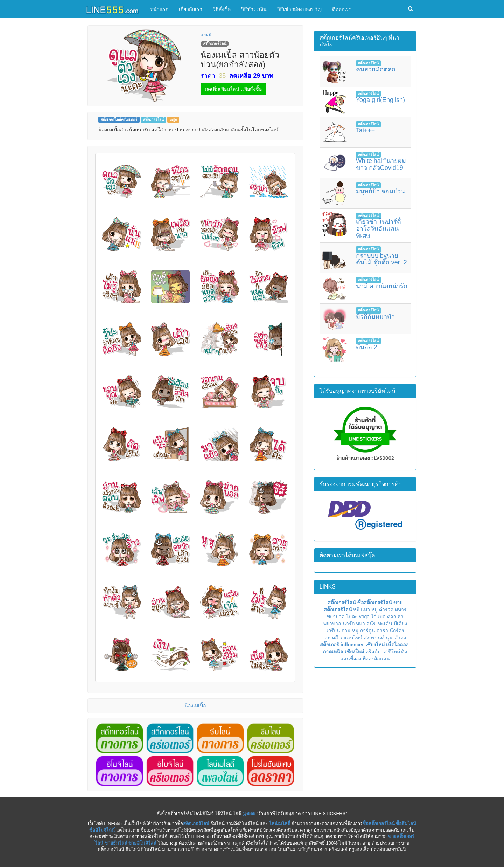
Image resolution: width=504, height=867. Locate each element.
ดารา (382, 631)
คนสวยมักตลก (376, 69)
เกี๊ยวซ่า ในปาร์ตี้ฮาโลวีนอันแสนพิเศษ (379, 229)
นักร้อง (397, 631)
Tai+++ (366, 130)
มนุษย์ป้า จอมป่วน (380, 191)
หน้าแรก (159, 9)
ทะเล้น (385, 624)
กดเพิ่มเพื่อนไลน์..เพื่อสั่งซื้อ (233, 89)
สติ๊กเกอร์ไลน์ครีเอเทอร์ (119, 119)
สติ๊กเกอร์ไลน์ (153, 119)
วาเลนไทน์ (351, 638)
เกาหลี (331, 638)
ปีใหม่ (394, 652)
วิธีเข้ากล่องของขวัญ (299, 9)
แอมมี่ (206, 35)
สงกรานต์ (374, 638)
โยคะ (352, 617)
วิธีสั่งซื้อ (222, 9)
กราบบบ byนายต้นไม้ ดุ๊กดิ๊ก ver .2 (381, 259)
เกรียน (333, 631)
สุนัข (372, 624)
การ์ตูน (368, 631)
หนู (355, 631)
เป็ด (382, 617)
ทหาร (401, 610)
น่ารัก (349, 624)
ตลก (392, 617)
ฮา (401, 617)
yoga (364, 617)
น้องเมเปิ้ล (195, 706)
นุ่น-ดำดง (396, 638)
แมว (365, 610)
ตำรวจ (386, 610)
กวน (346, 631)
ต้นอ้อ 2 (367, 347)
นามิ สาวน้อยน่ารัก (382, 286)
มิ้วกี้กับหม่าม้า (375, 317)
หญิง (173, 119)
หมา (360, 624)
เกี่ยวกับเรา (191, 9)
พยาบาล (336, 617)
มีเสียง (400, 624)
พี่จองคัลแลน (376, 659)
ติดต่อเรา (342, 9)
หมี (356, 610)
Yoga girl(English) (380, 100)
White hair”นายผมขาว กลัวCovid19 (381, 164)
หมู (374, 610)
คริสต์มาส (376, 652)
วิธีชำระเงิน (254, 9)
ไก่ (374, 617)
